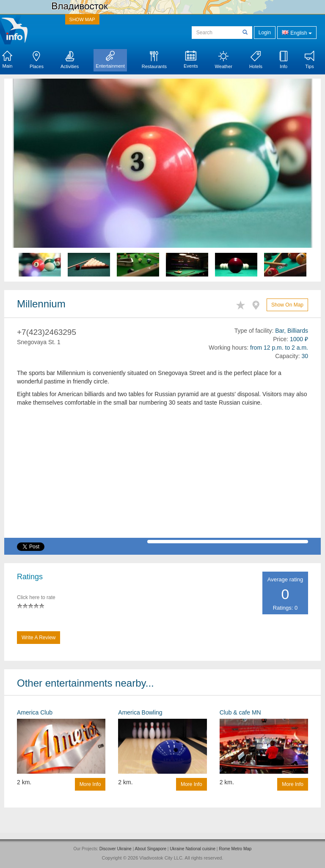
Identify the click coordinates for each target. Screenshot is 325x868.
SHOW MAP (82, 19)
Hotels (256, 60)
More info (90, 784)
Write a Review (39, 638)
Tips (310, 60)
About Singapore (150, 849)
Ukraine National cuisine (193, 849)
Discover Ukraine (116, 849)
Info (284, 60)
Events (191, 60)
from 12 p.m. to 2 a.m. (279, 348)
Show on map (287, 305)
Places (37, 60)
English (297, 32)
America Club (35, 712)
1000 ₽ (299, 339)
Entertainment (110, 60)
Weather (224, 60)
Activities (70, 60)
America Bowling (140, 712)
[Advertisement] (162, 479)
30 (305, 356)
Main (7, 60)
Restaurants (154, 60)
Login (265, 33)
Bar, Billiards (292, 331)
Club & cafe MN (240, 712)
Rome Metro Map (235, 849)
